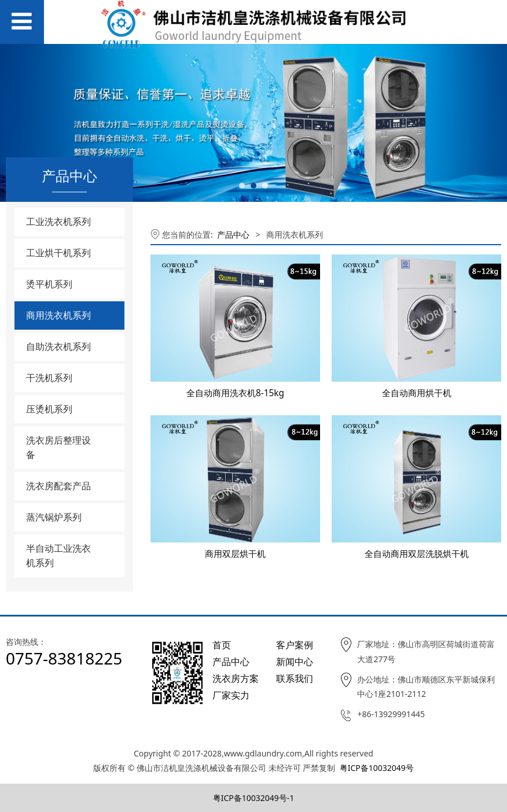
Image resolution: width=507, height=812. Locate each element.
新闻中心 (295, 662)
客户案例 (295, 645)
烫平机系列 (49, 284)
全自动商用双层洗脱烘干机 (417, 554)
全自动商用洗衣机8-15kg (235, 393)
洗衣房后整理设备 (58, 447)
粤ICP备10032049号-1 (254, 798)
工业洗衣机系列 (58, 222)
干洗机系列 (49, 378)
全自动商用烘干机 (417, 393)
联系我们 (295, 678)
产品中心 (233, 235)
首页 (222, 645)
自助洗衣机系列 (58, 346)
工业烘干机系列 (58, 253)
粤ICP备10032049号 (377, 768)
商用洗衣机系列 (58, 315)
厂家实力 (231, 695)
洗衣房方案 (236, 678)
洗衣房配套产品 (58, 486)
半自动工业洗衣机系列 (58, 556)
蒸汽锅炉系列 (54, 517)
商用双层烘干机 (235, 554)
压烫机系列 (49, 409)
